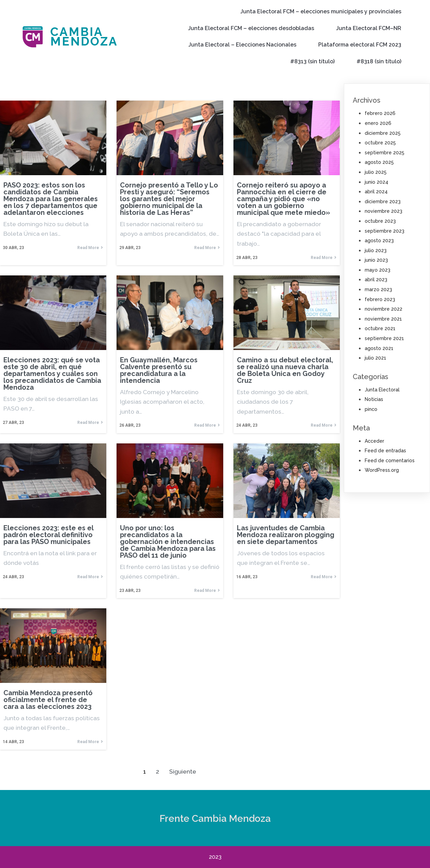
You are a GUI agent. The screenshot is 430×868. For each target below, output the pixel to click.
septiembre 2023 (385, 231)
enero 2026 (378, 123)
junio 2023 (376, 260)
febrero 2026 (380, 113)
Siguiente (183, 772)
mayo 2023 (378, 270)
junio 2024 (377, 182)
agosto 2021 (379, 348)
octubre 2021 (380, 328)
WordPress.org (382, 470)
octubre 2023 (380, 221)
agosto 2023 (379, 241)
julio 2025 (376, 172)
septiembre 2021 (384, 338)
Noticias (374, 399)
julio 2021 (375, 358)
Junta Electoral (382, 390)
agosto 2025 (379, 162)
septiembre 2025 (385, 153)
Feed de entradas (385, 451)
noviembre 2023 (384, 211)
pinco (371, 409)
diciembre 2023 (383, 202)
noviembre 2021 (383, 319)
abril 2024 (376, 192)
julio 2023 (376, 250)
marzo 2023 (378, 289)
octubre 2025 (380, 143)
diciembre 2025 (383, 133)
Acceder (374, 441)
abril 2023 (376, 280)
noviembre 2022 (384, 309)
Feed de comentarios (390, 461)
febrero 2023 (380, 299)
